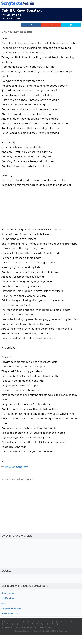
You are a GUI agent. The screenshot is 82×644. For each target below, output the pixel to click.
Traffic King (8, 598)
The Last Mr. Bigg (11, 15)
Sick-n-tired (8, 593)
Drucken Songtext (16, 467)
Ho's (4, 603)
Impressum (7, 628)
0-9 (3, 622)
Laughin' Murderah (11, 609)
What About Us (10, 614)
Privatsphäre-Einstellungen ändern (34, 628)
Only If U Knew (13, 19)
